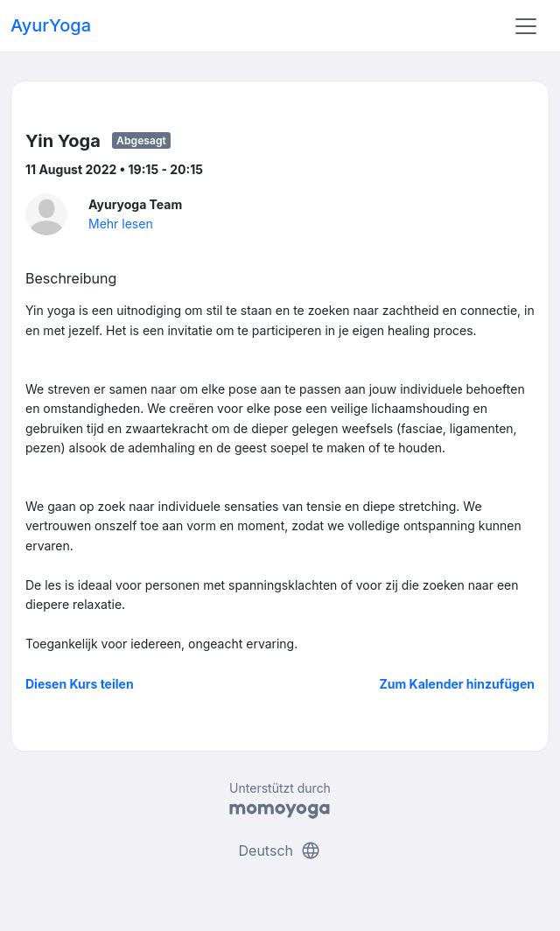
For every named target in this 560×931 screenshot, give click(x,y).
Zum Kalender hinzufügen (457, 684)
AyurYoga (51, 25)
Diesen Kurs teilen (80, 684)
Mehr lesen (121, 224)
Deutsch (280, 850)
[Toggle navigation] (526, 26)
